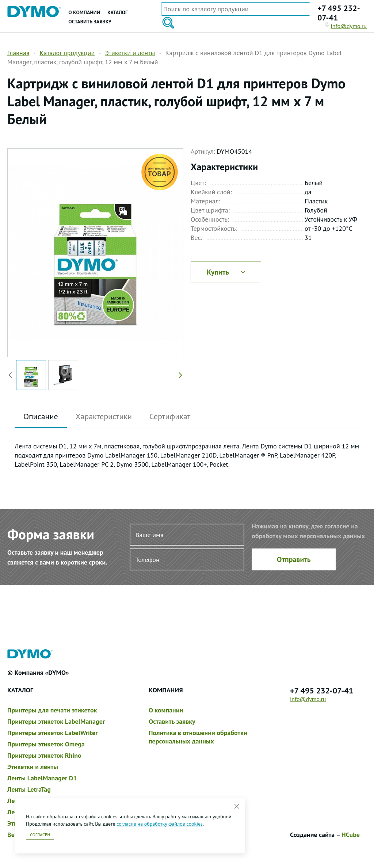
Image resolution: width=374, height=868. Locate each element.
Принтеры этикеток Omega (46, 744)
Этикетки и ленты (130, 53)
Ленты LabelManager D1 (42, 778)
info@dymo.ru (346, 26)
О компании (84, 12)
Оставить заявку (90, 22)
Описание (41, 416)
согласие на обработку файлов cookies (160, 824)
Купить (226, 272)
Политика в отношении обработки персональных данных (198, 737)
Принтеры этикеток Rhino (44, 755)
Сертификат (170, 416)
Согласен (40, 835)
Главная (18, 53)
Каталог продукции (67, 53)
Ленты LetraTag (29, 789)
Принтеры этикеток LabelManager (56, 721)
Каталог (117, 12)
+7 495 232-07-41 (339, 13)
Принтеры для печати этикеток (52, 710)
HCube (351, 835)
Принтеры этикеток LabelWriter (52, 733)
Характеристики (104, 416)
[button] (179, 375)
